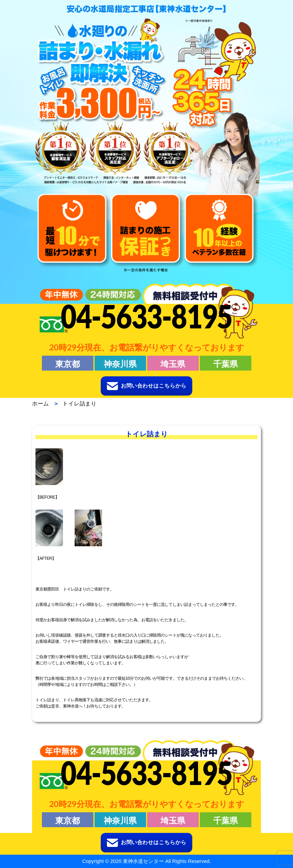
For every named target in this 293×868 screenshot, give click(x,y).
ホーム (41, 403)
